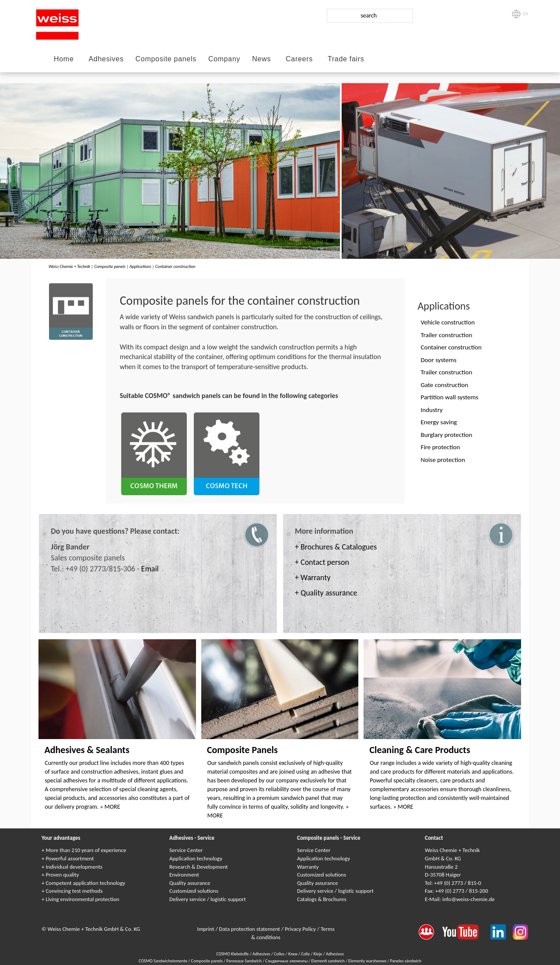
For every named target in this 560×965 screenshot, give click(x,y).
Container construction (175, 266)
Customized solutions (194, 891)
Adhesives (106, 59)
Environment (184, 875)
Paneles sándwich (406, 961)
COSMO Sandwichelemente (164, 961)
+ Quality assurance (326, 593)
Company (224, 59)
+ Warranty (313, 578)
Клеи (293, 954)
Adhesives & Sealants (87, 750)
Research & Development (199, 867)
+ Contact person (322, 562)
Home (64, 59)
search (369, 16)
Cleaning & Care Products (420, 750)
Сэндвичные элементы (287, 961)
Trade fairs (346, 59)
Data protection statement (250, 929)
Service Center (186, 850)
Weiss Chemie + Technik (69, 266)
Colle (305, 954)
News (261, 59)
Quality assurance (190, 883)
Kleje (318, 954)
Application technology (196, 858)
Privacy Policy (301, 929)
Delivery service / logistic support (208, 899)
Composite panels (166, 59)
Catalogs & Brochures (322, 899)
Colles (279, 954)
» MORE (110, 807)
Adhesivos (335, 954)
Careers (299, 59)
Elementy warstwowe (368, 961)
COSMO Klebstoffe (232, 954)
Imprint (206, 929)
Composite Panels (242, 750)
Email (150, 569)
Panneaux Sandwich (244, 961)
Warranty (308, 867)
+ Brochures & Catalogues (336, 547)
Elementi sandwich (328, 961)
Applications (140, 266)
